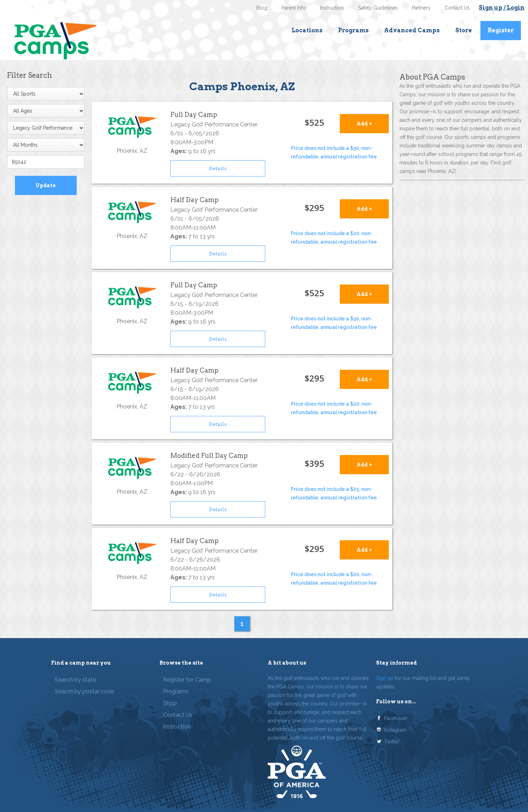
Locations (307, 30)
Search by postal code (84, 691)
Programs (353, 30)
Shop (170, 703)
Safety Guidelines (378, 8)
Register (501, 30)
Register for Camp (187, 680)
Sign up (385, 678)
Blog (262, 8)
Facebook (396, 718)
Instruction (332, 8)
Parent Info (294, 8)
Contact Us (457, 8)
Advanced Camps (412, 30)
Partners (421, 8)
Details (218, 168)
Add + (364, 124)
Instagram (395, 730)
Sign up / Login (502, 8)
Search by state (75, 680)
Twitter (392, 742)
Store (464, 30)
